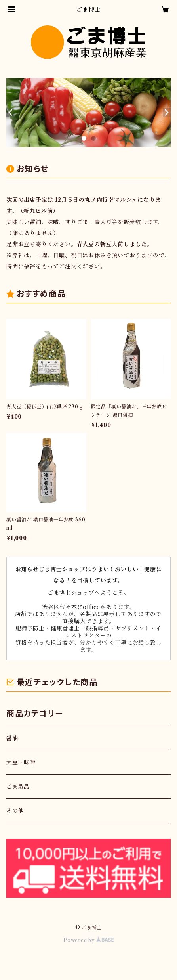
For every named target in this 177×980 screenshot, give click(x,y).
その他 (15, 811)
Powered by (88, 940)
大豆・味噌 (21, 762)
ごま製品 (18, 787)
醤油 (12, 738)
